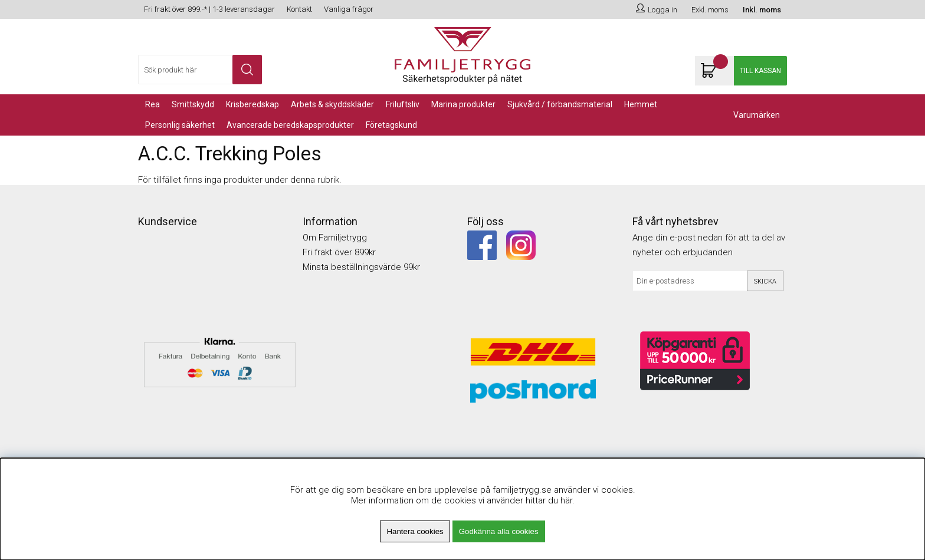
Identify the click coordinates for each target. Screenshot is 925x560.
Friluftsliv (403, 104)
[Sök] (200, 70)
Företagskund (391, 125)
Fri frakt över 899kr (339, 252)
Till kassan (760, 71)
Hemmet (641, 104)
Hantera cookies (415, 531)
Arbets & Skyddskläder (332, 104)
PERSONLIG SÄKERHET (180, 125)
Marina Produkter (463, 104)
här (566, 500)
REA (152, 104)
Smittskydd (193, 104)
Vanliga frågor (349, 9)
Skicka (765, 281)
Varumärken (757, 115)
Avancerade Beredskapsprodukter (290, 125)
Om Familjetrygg (335, 238)
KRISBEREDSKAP (252, 104)
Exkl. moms (710, 10)
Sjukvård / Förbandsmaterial (560, 104)
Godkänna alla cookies (499, 531)
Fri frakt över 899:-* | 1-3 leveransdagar (209, 9)
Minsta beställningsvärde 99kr (361, 267)
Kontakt (299, 9)
